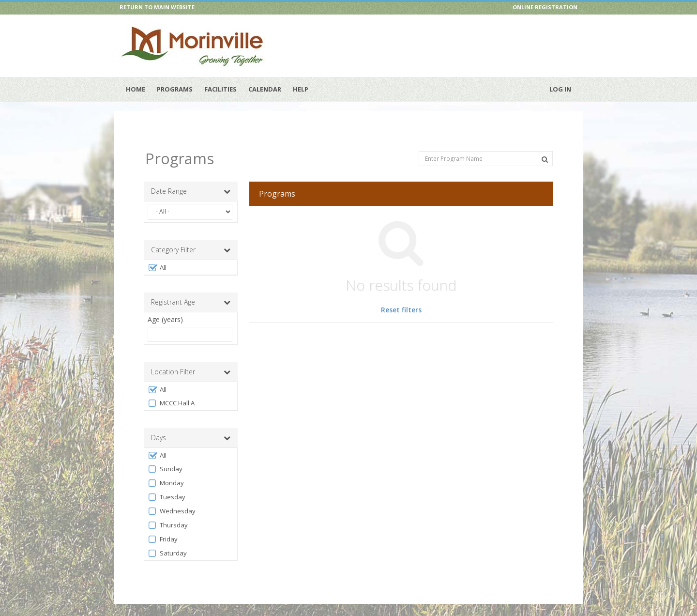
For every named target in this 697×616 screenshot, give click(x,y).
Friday (163, 529)
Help (301, 89)
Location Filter (191, 361)
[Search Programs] (545, 149)
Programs (175, 89)
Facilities (220, 89)
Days (191, 427)
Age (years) (165, 309)
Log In (560, 89)
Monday (166, 472)
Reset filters (401, 300)
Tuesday (167, 486)
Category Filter (191, 239)
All (157, 257)
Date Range (191, 181)
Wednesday (172, 500)
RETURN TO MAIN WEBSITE (157, 7)
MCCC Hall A (171, 393)
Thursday (168, 515)
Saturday (167, 543)
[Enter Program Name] (486, 148)
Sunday (165, 458)
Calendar (265, 89)
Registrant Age (191, 292)
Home (136, 89)
